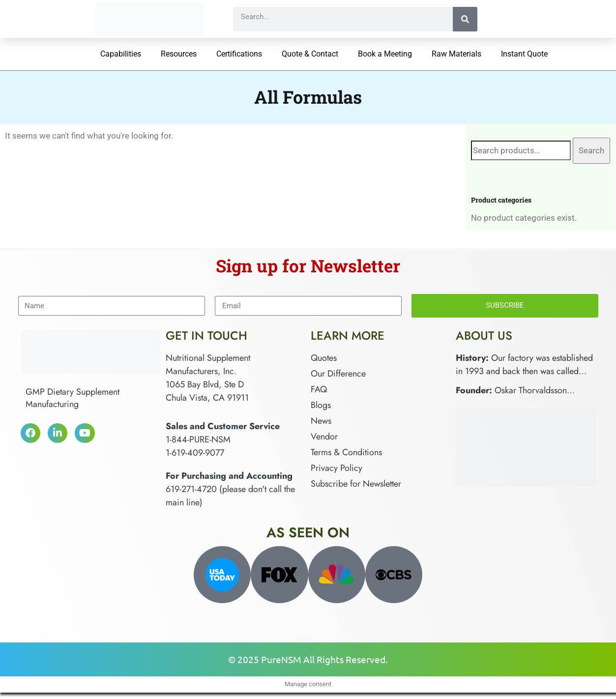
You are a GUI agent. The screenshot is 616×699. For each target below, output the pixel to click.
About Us (484, 335)
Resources (179, 54)
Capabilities (121, 54)
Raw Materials (456, 54)
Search (591, 150)
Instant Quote (524, 54)
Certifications (239, 54)
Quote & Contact (310, 54)
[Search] (465, 19)
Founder (472, 390)
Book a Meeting (385, 54)
